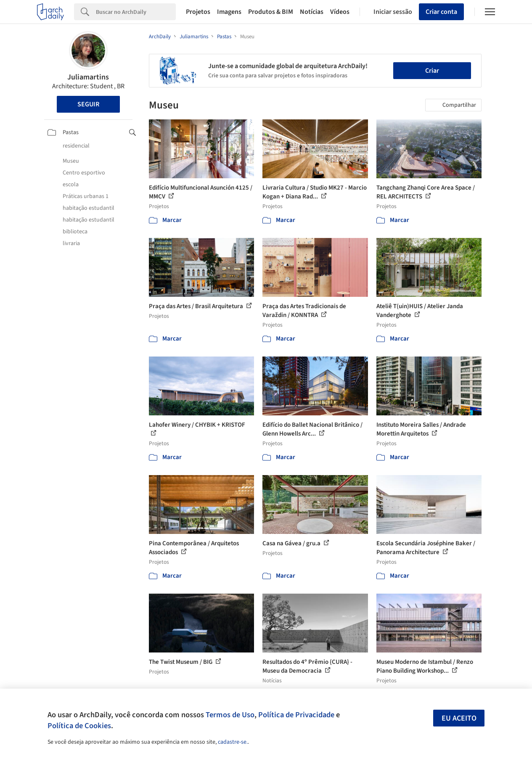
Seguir (88, 104)
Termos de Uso (230, 715)
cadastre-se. (233, 742)
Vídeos (340, 12)
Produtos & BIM (271, 12)
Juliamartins (88, 77)
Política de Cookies (79, 726)
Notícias (312, 12)
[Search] (136, 12)
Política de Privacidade (296, 715)
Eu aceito (459, 718)
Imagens (229, 12)
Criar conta (441, 12)
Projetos (198, 12)
